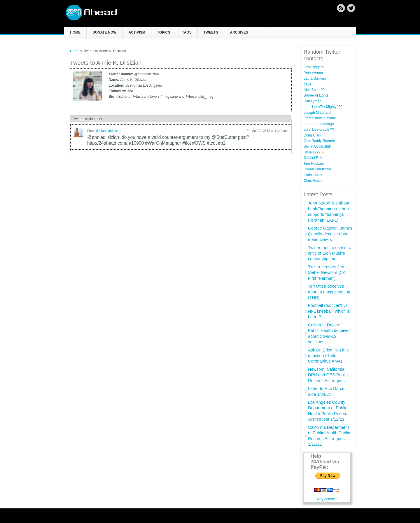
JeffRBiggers (314, 67)
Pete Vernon (313, 73)
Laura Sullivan (315, 78)
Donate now (104, 32)
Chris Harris (313, 175)
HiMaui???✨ (314, 152)
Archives (239, 32)
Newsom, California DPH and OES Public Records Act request (328, 375)
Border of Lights (316, 95)
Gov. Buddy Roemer (319, 141)
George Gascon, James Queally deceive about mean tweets (330, 234)
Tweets (211, 32)
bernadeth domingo (319, 124)
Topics (164, 32)
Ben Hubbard (314, 164)
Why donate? (327, 499)
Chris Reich (313, 181)
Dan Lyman (313, 101)
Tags (187, 32)
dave (307, 84)
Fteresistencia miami (320, 118)
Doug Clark (312, 135)
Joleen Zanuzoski (317, 169)
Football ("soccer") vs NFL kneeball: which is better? (329, 311)
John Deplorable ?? (319, 130)
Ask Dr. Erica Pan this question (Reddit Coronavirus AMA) (328, 356)
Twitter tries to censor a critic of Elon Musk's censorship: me (330, 253)
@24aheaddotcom (108, 131)
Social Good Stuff (317, 146)
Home (75, 32)
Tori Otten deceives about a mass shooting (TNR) (329, 292)
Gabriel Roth (313, 158)
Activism (137, 32)
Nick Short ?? (314, 90)
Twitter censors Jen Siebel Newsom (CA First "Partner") (327, 273)
